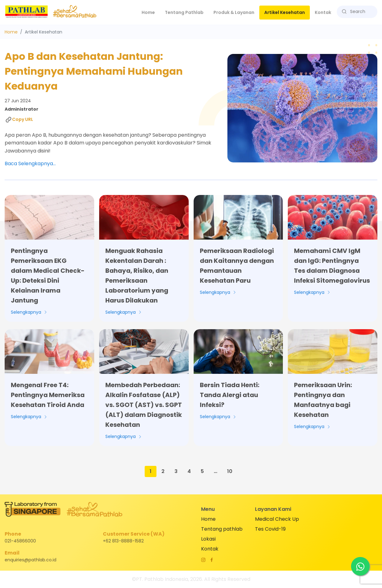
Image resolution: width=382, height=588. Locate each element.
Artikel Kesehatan (285, 12)
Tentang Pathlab (184, 12)
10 (230, 471)
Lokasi (208, 539)
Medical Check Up (277, 519)
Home (151, 12)
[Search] (359, 12)
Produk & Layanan (234, 12)
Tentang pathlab (222, 529)
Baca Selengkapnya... (30, 164)
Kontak (323, 12)
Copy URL (19, 120)
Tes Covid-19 (270, 529)
